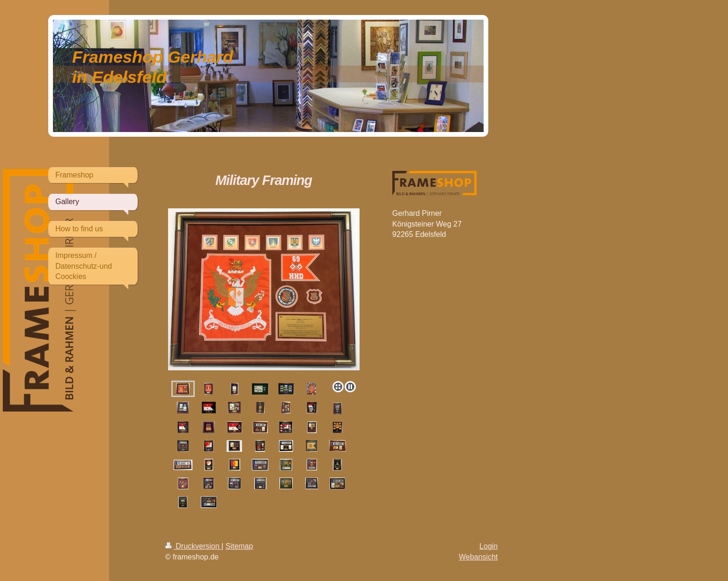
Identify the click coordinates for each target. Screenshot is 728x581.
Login (489, 546)
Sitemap (239, 546)
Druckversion (193, 546)
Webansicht (478, 557)
